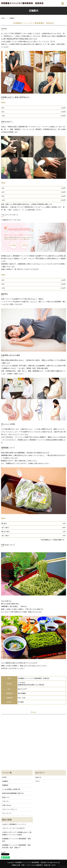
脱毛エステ (6, 797)
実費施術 (5, 785)
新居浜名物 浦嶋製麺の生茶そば (13, 793)
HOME (3, 18)
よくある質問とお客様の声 (11, 789)
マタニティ (6, 801)
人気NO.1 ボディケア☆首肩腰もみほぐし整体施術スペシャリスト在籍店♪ (17, 834)
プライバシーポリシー (10, 809)
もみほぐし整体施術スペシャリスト (14, 824)
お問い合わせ (7, 805)
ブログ (37, 781)
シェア (3, 852)
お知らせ (38, 777)
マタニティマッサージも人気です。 (14, 828)
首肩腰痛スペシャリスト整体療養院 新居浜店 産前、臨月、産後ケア (16, 846)
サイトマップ (7, 813)
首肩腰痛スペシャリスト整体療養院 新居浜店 (16, 840)
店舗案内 (5, 781)
